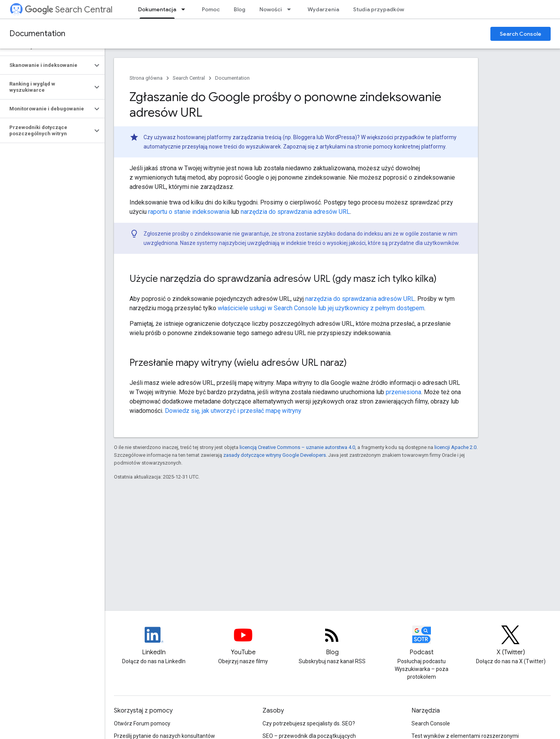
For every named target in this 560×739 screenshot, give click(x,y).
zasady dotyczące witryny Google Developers (275, 455)
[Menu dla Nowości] (291, 9)
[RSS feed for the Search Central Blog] (332, 641)
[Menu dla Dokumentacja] (185, 9)
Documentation (37, 34)
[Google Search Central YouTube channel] (243, 641)
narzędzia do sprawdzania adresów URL (295, 212)
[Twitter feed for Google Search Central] (511, 641)
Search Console (521, 34)
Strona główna (146, 78)
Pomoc (211, 9)
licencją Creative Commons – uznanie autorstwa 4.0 (297, 447)
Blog (240, 9)
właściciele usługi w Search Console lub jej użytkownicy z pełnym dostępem (321, 308)
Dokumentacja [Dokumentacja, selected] (157, 9)
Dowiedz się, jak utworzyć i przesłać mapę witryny (233, 411)
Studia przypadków (379, 9)
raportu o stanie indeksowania (189, 212)
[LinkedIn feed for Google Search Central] (154, 641)
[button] (46, 65)
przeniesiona (403, 392)
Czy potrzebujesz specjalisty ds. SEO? (309, 723)
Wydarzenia (323, 9)
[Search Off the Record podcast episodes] (422, 641)
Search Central (69, 10)
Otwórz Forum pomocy (142, 723)
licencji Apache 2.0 (455, 447)
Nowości (271, 9)
